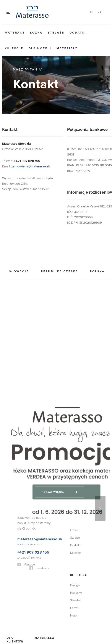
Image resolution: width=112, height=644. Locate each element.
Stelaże (56, 33)
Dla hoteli (40, 48)
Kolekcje (14, 48)
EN (92, 12)
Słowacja (19, 271)
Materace (15, 33)
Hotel (74, 616)
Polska (97, 271)
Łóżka (36, 33)
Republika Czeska (60, 271)
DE (99, 12)
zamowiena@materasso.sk (31, 166)
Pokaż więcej (53, 492)
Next (100, 508)
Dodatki (78, 33)
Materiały (67, 48)
